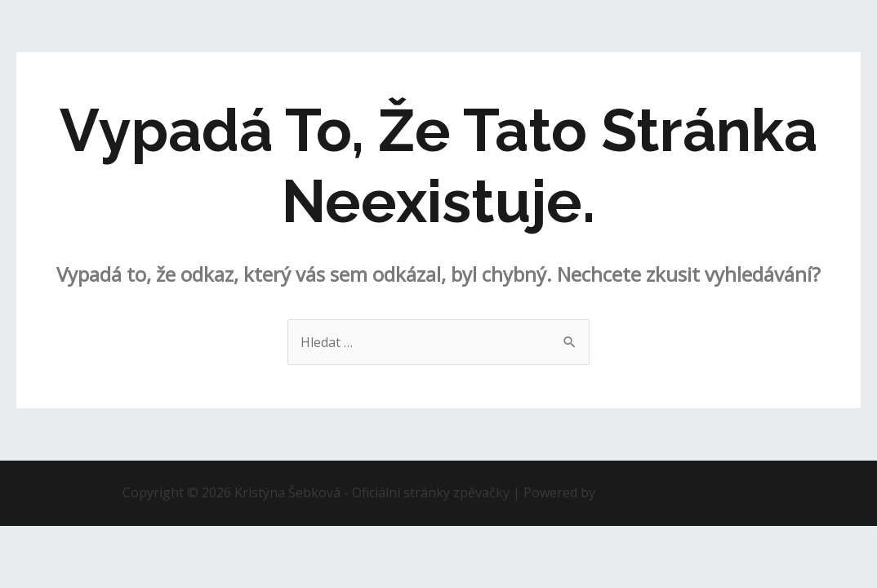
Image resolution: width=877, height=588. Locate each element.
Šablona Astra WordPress (677, 492)
